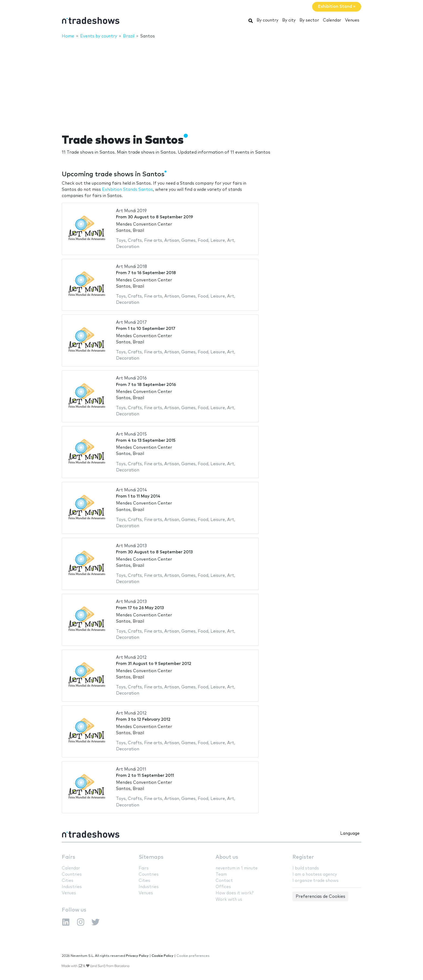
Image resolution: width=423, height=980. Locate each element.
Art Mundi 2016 (131, 378)
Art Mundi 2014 (132, 490)
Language (350, 834)
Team (221, 874)
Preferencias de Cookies (320, 897)
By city (289, 20)
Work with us (229, 900)
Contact (224, 881)
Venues (352, 20)
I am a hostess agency (315, 874)
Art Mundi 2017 (131, 322)
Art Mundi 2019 (131, 211)
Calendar (332, 20)
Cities (68, 881)
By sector (309, 20)
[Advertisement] (211, 83)
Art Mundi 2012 (131, 658)
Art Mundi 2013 (131, 546)
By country (267, 20)
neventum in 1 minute (237, 868)
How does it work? (234, 893)
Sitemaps (151, 857)
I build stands (306, 868)
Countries (72, 874)
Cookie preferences (193, 956)
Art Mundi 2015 (131, 434)
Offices (223, 887)
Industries (72, 887)
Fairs (69, 857)
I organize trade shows (315, 881)
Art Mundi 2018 (132, 267)
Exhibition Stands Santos (127, 190)
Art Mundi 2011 (131, 769)
